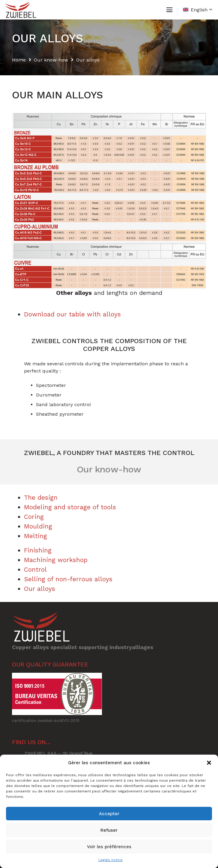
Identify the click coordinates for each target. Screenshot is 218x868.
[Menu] (169, 10)
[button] (209, 763)
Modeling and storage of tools (70, 507)
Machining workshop (56, 560)
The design (41, 497)
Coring (34, 517)
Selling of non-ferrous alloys (68, 579)
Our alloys (40, 589)
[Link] (21, 10)
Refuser (109, 830)
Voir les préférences (109, 847)
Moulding (38, 526)
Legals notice (110, 860)
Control (35, 569)
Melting (36, 536)
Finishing (38, 550)
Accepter (109, 814)
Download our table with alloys (72, 314)
